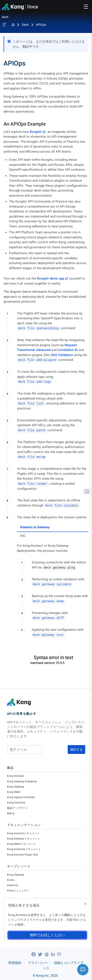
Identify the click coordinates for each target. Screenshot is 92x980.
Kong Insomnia (16, 803)
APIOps (41, 25)
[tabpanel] (53, 591)
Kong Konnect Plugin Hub (22, 855)
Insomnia (13, 885)
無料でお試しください (47, 935)
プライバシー (38, 963)
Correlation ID (68, 350)
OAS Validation (62, 355)
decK (25, 25)
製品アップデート (18, 808)
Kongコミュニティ (18, 890)
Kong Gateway (16, 787)
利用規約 (15, 963)
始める (11, 813)
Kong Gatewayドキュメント (24, 839)
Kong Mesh (14, 792)
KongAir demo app (51, 278)
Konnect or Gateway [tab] (35, 527)
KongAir (36, 132)
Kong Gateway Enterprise (22, 781)
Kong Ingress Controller (21, 797)
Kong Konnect (15, 776)
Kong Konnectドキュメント (23, 833)
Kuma (11, 880)
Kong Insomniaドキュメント (24, 849)
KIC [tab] (23, 536)
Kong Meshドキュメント (22, 844)
